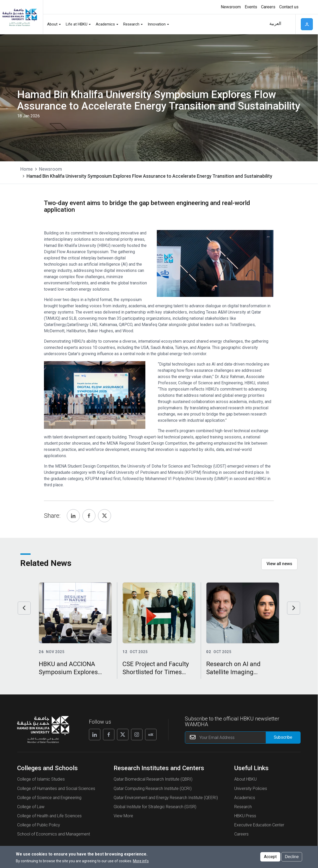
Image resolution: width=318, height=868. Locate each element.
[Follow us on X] (123, 735)
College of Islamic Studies (41, 779)
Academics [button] (105, 24)
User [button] (307, 24)
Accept (270, 857)
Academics (245, 798)
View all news (279, 564)
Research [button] (131, 24)
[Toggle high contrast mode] (306, 7)
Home (27, 169)
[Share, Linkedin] (73, 516)
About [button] (52, 24)
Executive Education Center (259, 825)
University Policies (251, 789)
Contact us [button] (289, 7)
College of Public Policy (39, 825)
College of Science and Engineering (49, 798)
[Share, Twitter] (105, 516)
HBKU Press (245, 816)
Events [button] (251, 7)
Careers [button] (268, 7)
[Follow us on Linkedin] (95, 735)
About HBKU (245, 779)
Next (294, 608)
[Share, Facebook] (89, 516)
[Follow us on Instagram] (137, 735)
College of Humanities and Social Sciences (56, 789)
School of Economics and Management (54, 834)
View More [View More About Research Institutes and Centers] (123, 816)
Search (288, 24)
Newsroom (50, 169)
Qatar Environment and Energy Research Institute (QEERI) (166, 798)
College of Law (31, 807)
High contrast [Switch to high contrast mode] (306, 7)
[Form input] (283, 738)
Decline (292, 857)
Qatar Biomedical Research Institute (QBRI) (153, 779)
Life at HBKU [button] (77, 24)
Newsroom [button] (231, 7)
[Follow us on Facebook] (109, 735)
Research (243, 807)
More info (141, 861)
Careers (241, 834)
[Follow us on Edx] (151, 735)
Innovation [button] (157, 24)
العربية (275, 24)
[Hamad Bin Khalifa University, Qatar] (20, 17)
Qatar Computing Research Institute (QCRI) (153, 789)
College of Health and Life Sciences (49, 816)
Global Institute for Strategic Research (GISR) (155, 807)
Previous (24, 608)
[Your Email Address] (243, 738)
